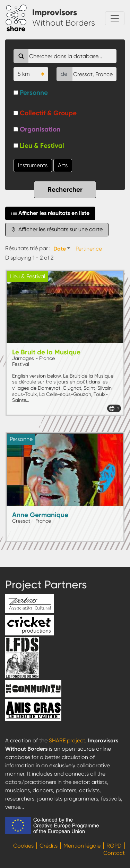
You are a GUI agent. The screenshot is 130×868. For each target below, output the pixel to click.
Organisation (40, 129)
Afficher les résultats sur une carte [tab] (57, 229)
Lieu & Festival (42, 146)
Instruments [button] (33, 165)
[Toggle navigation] (115, 18)
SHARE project (67, 740)
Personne (34, 93)
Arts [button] (63, 165)
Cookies (23, 846)
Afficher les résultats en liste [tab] (50, 213)
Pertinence (89, 249)
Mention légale (82, 846)
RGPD (114, 846)
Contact (114, 853)
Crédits (49, 846)
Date (63, 249)
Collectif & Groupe (48, 113)
